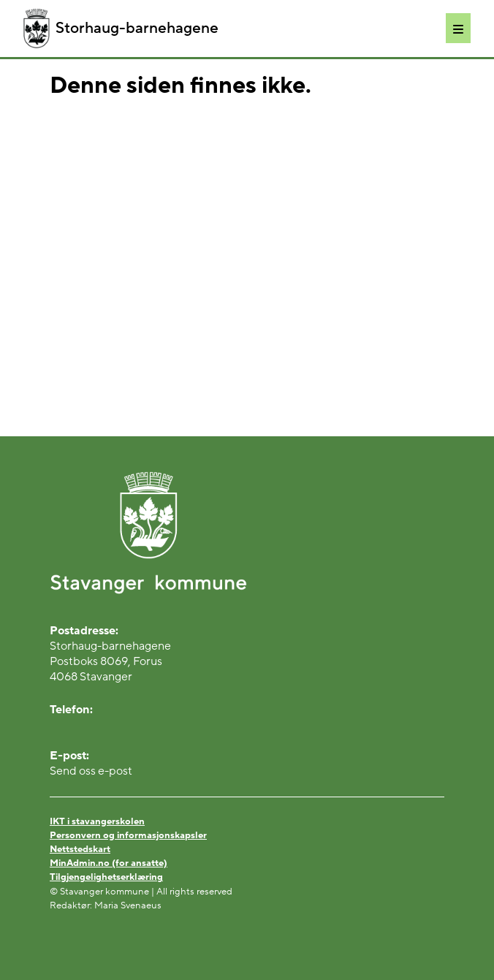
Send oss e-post (91, 771)
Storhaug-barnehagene (121, 29)
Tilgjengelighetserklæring (106, 877)
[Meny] (458, 28)
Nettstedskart (80, 849)
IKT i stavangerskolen (97, 821)
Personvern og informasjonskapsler (128, 835)
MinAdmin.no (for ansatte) (109, 863)
